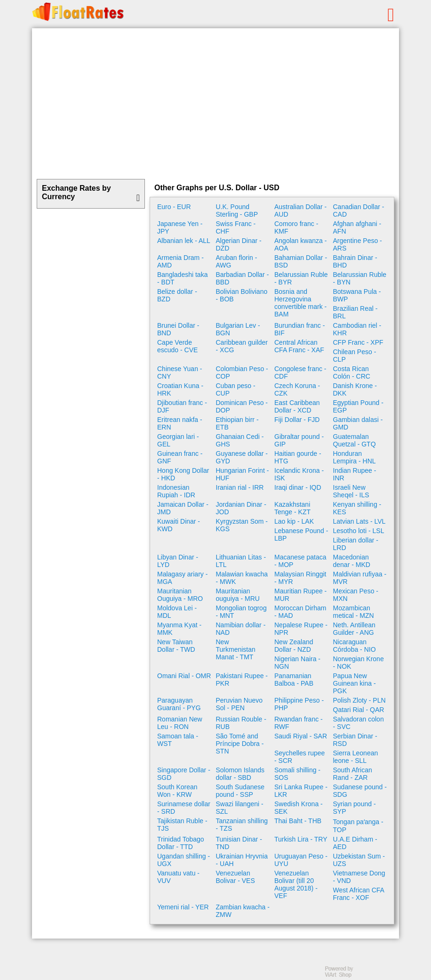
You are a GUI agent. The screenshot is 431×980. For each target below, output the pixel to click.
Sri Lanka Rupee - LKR (301, 791)
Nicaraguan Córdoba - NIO (355, 646)
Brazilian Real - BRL (355, 312)
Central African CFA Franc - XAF (299, 346)
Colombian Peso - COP (242, 373)
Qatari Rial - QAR (359, 710)
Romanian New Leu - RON (180, 723)
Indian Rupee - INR (355, 474)
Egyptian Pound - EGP (358, 406)
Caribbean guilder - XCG (242, 346)
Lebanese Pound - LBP (301, 535)
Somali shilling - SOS (297, 774)
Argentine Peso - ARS (358, 244)
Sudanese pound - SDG (360, 791)
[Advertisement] (215, 104)
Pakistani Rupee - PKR (242, 680)
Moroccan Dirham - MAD (300, 612)
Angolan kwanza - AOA (300, 244)
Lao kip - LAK (294, 521)
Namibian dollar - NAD (241, 629)
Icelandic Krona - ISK (299, 474)
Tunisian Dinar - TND (239, 843)
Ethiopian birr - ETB (237, 423)
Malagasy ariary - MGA (182, 578)
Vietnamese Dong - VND (359, 877)
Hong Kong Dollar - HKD (183, 474)
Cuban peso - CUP (236, 389)
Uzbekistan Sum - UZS (359, 860)
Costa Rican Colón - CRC (352, 373)
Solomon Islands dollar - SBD (240, 774)
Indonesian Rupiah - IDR (176, 491)
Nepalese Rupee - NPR (301, 629)
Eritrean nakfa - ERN (180, 423)
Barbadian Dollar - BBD (243, 278)
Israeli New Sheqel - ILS (351, 491)
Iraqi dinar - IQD (298, 487)
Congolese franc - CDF (300, 373)
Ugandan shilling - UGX (184, 860)
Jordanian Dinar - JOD (241, 508)
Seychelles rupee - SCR (299, 757)
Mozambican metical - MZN (354, 612)
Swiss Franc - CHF (236, 227)
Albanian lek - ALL (184, 241)
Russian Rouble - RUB (241, 723)
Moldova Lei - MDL (177, 612)
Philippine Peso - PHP (299, 704)
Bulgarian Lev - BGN (238, 329)
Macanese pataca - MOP (300, 561)
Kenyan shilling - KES (357, 508)
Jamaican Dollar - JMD (183, 508)
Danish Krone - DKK (355, 389)
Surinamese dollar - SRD (184, 808)
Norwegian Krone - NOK (359, 663)
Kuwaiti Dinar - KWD (179, 525)
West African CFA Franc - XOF (359, 894)
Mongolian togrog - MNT (241, 612)
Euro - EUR (174, 207)
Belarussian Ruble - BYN (360, 278)
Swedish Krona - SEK (299, 808)
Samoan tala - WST (178, 740)
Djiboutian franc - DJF (182, 406)
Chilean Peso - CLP (355, 356)
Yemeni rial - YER (183, 907)
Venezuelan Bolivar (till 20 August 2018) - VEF (296, 884)
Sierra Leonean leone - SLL (356, 757)
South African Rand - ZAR (353, 774)
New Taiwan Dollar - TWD (176, 646)
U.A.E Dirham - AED (355, 843)
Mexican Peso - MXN (356, 595)
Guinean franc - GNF (180, 457)
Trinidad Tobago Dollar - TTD (181, 843)
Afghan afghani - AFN (357, 227)
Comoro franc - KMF (296, 227)
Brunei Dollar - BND (178, 329)
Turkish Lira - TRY (301, 839)
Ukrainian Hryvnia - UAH (242, 860)
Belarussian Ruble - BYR (301, 278)
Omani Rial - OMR (184, 676)
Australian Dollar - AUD (300, 211)
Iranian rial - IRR (240, 487)
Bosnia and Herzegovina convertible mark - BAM (300, 303)
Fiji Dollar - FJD (297, 420)
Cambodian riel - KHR (357, 329)
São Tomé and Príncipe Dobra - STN (240, 744)
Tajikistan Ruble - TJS (182, 825)
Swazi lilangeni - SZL (240, 808)
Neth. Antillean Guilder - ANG (354, 629)
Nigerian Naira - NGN (297, 663)
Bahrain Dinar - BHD (355, 261)
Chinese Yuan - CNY (180, 373)
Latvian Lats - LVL (359, 521)
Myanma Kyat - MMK (179, 629)
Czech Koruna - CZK (297, 389)
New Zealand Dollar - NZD (294, 646)
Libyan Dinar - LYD (178, 561)
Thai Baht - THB (298, 821)
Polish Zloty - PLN (359, 700)
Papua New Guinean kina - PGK (355, 683)
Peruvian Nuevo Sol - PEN (239, 704)
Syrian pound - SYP (355, 808)
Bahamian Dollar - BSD (301, 261)
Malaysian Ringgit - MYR (300, 578)
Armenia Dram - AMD (180, 261)
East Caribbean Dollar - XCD (297, 406)
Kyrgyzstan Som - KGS (242, 525)
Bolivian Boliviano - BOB (242, 295)
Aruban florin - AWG (237, 261)
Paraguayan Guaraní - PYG (179, 704)
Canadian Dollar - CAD (359, 211)
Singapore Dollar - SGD (184, 774)
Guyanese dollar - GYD (242, 457)
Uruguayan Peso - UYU (301, 860)
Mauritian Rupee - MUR (300, 595)
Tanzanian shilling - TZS (242, 825)
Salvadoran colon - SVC (359, 723)
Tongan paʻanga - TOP (358, 826)
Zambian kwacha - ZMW (243, 911)
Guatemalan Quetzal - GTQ (355, 440)
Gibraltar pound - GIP (299, 440)
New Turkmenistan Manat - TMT (236, 649)
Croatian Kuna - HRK (180, 389)
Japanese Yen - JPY (180, 227)
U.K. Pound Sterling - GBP (237, 211)
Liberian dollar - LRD (356, 544)
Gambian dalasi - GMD (358, 423)
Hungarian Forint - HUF (243, 474)
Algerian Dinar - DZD (239, 244)
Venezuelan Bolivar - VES (235, 877)
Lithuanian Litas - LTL (241, 561)
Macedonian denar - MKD (352, 561)
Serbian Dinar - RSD (355, 740)
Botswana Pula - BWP (357, 295)
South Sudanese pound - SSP (240, 791)
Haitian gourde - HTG (298, 457)
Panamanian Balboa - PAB (294, 680)
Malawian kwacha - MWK (242, 578)
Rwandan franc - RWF (299, 723)
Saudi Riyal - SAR (301, 736)
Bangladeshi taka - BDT (182, 278)
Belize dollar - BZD (177, 295)
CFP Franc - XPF (358, 342)
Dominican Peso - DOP (242, 406)
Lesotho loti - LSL (359, 531)
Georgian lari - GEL (178, 440)
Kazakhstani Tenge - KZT (292, 508)
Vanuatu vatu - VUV (178, 877)
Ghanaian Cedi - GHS (240, 440)
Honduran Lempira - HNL (355, 457)
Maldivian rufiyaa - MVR (360, 578)
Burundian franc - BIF (299, 329)
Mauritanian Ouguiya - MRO (180, 595)
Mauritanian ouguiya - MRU (238, 595)
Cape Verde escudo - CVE (177, 346)
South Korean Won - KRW (177, 791)
